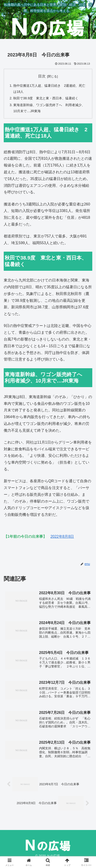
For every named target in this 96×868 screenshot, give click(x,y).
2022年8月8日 (62, 536)
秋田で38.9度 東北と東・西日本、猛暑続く (46, 98)
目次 (42, 76)
